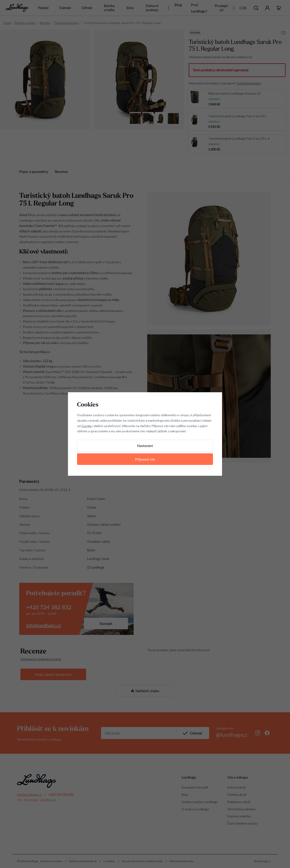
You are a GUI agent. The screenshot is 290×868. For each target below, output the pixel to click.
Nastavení (145, 446)
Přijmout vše (145, 459)
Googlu (87, 426)
